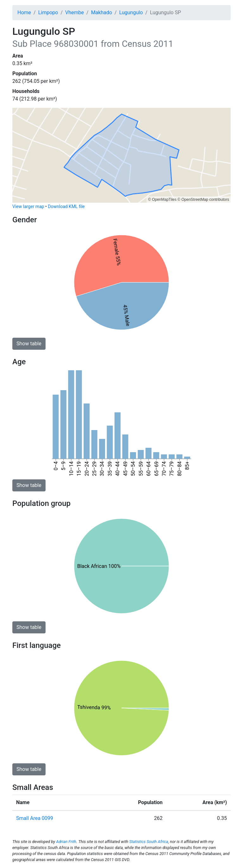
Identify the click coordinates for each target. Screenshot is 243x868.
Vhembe (75, 12)
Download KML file (66, 206)
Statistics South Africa (149, 842)
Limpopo (48, 12)
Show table (29, 344)
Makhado (102, 12)
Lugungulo (131, 12)
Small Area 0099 (35, 818)
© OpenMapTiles (162, 200)
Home (24, 12)
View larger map (28, 206)
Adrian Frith (66, 842)
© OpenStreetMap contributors (203, 200)
